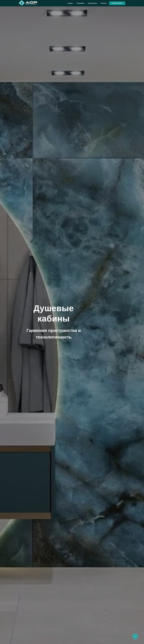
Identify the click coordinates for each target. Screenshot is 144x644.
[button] (117, 3)
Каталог (70, 3)
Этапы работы (92, 3)
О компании (80, 3)
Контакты (104, 3)
